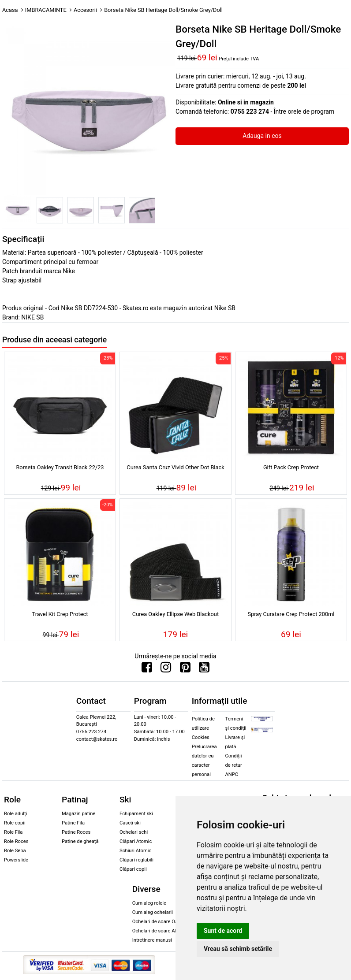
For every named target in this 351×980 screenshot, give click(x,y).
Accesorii (85, 10)
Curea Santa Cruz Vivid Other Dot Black (175, 467)
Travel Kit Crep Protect (60, 614)
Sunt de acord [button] (223, 931)
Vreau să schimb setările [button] (238, 949)
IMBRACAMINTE (46, 10)
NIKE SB (32, 317)
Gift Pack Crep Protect (291, 467)
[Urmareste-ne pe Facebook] (147, 669)
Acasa (10, 10)
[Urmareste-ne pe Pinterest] (185, 669)
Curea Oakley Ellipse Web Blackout (175, 614)
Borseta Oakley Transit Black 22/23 (60, 467)
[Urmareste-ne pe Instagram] (166, 669)
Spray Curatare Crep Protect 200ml (291, 614)
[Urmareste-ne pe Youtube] (204, 669)
